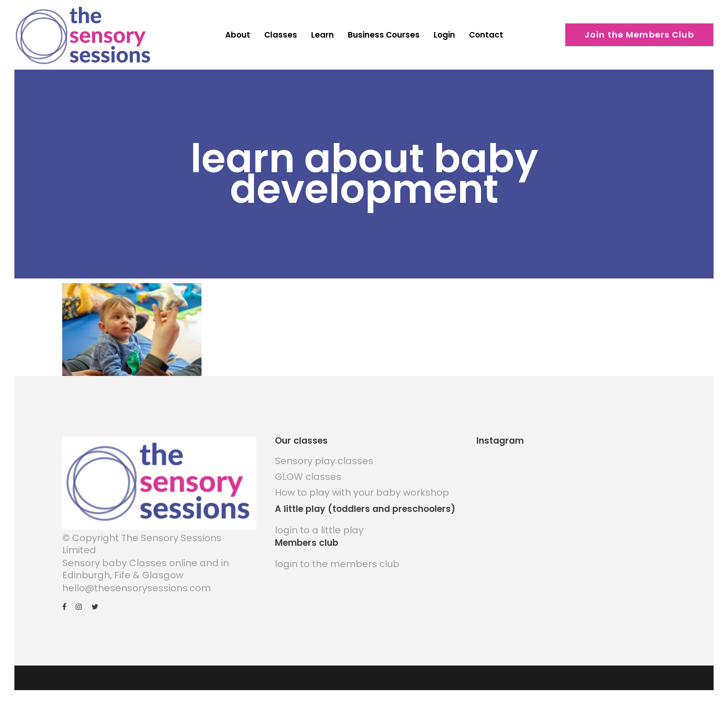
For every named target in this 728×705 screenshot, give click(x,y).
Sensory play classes (324, 461)
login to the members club (337, 564)
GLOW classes (308, 477)
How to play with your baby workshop (362, 492)
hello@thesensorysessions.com (136, 588)
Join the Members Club (639, 35)
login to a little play (319, 530)
